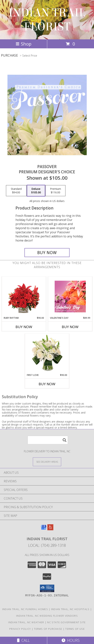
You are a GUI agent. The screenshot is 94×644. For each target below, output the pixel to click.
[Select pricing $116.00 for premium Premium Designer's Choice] (55, 191)
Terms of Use (75, 629)
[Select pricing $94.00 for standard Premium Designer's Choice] (16, 191)
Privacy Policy (20, 629)
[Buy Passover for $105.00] (47, 253)
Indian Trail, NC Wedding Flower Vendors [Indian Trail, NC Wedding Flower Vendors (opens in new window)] (47, 616)
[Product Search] (48, 440)
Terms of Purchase (48, 629)
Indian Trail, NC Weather (26, 622)
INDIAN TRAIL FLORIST (47, 20)
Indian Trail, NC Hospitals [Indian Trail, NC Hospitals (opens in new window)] (70, 609)
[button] (47, 588)
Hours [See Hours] (71, 640)
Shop (23, 44)
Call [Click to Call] (23, 640)
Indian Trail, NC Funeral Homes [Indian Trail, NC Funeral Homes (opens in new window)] (25, 609)
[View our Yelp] (50, 529)
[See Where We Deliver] (47, 462)
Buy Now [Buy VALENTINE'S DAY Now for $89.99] (70, 327)
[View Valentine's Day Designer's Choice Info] (70, 297)
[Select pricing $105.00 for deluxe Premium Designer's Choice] (36, 191)
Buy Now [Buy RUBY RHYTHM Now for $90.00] (24, 327)
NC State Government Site (66, 622)
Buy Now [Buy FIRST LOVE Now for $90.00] (47, 384)
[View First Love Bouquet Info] (47, 354)
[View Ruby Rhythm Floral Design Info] (24, 297)
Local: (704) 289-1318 (47, 545)
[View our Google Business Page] (44, 529)
